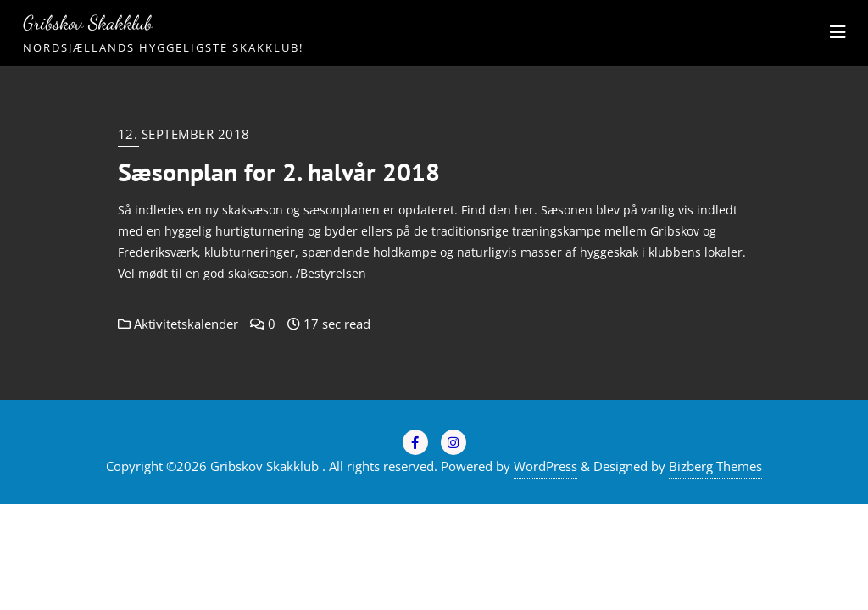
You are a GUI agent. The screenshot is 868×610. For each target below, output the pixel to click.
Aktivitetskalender (178, 324)
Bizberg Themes (715, 466)
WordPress (545, 466)
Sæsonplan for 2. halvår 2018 (279, 172)
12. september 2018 (184, 134)
